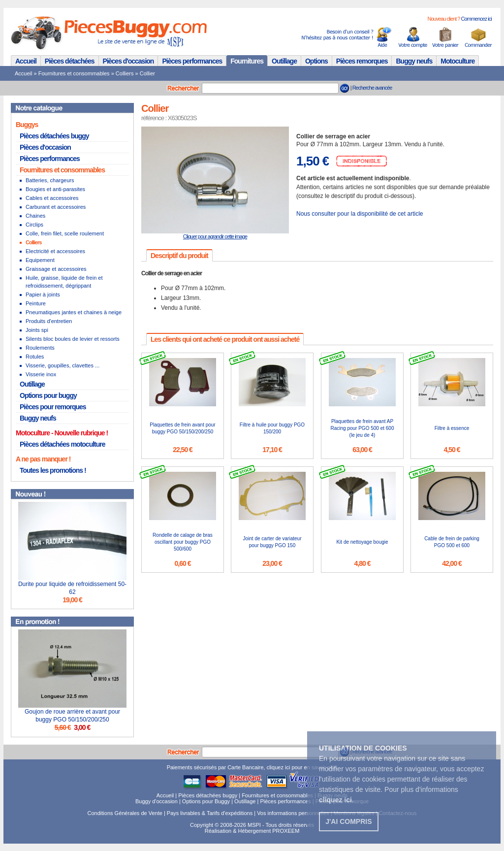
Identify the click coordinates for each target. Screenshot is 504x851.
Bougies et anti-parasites (55, 189)
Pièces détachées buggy (54, 136)
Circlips (34, 225)
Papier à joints (43, 295)
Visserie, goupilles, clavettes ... (63, 365)
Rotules (35, 357)
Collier (147, 73)
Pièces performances (192, 61)
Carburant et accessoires (56, 207)
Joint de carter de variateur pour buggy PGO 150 (272, 542)
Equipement (40, 260)
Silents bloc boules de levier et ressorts (73, 339)
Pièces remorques (362, 61)
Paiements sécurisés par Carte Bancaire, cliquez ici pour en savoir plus (252, 767)
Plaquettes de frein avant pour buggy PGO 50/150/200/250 (182, 428)
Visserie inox (41, 374)
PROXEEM (286, 831)
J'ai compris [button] (348, 821)
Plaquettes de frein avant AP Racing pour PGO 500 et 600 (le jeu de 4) (362, 428)
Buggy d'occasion (157, 801)
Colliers (125, 73)
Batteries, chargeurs (50, 180)
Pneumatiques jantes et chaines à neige (74, 312)
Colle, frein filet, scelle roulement (65, 233)
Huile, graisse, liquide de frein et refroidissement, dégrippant (64, 282)
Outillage (284, 61)
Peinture (36, 303)
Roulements (40, 348)
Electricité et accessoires (55, 251)
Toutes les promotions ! (53, 470)
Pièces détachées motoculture (63, 444)
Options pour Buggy (206, 801)
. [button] (336, 800)
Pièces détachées (70, 61)
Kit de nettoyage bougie (362, 542)
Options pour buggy (48, 395)
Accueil (26, 61)
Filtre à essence (452, 428)
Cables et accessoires (52, 198)
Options (316, 61)
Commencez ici (476, 19)
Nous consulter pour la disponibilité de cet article (360, 214)
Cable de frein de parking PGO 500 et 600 (452, 542)
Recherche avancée (372, 88)
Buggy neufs (414, 61)
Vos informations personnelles (293, 813)
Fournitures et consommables (74, 73)
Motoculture (457, 61)
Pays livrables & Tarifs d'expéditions (210, 813)
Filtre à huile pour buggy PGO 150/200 (272, 428)
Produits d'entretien (49, 321)
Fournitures (247, 61)
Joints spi (37, 330)
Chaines (35, 216)
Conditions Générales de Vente (125, 813)
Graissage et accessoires (56, 269)
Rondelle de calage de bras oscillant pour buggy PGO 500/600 (183, 542)
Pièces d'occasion (128, 61)
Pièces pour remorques (53, 407)
